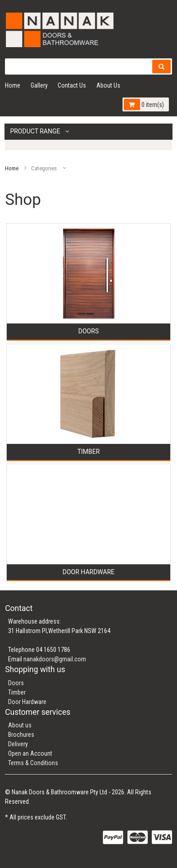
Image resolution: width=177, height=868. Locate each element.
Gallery (39, 85)
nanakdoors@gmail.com (55, 659)
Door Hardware (27, 702)
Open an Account (30, 753)
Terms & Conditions (33, 763)
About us (20, 725)
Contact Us (72, 85)
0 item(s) (144, 104)
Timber (17, 692)
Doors (16, 683)
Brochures (21, 735)
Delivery (18, 744)
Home (13, 85)
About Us (108, 85)
